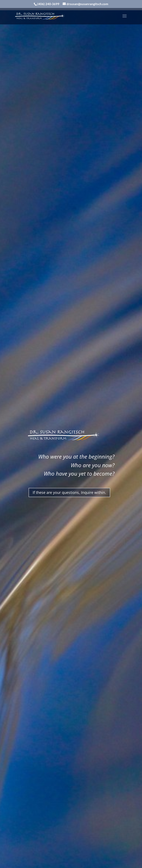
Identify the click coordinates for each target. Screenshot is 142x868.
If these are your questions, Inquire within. (69, 492)
